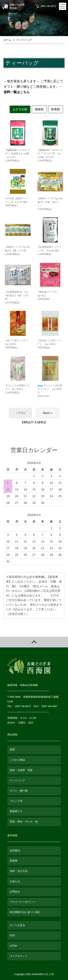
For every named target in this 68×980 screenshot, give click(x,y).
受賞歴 (14, 861)
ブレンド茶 (16, 801)
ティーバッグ (24, 40)
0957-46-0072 (48, 6)
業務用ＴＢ (16, 811)
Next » (48, 413)
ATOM (13, 946)
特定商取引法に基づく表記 (25, 912)
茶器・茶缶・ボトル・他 (24, 822)
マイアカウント (19, 956)
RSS (12, 935)
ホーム (7, 40)
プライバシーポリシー (22, 902)
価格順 (39, 109)
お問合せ (15, 892)
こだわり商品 (17, 760)
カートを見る (17, 925)
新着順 (55, 109)
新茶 (12, 750)
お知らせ (15, 881)
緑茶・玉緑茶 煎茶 (21, 770)
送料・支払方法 (19, 871)
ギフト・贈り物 (19, 791)
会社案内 (15, 850)
